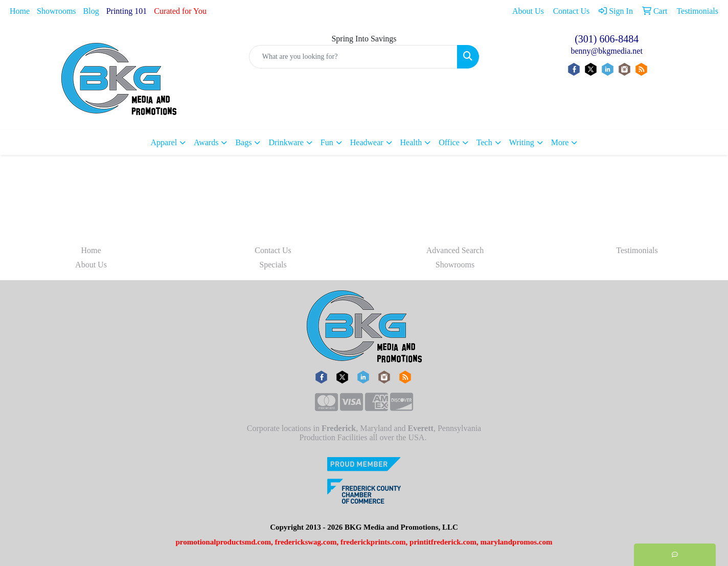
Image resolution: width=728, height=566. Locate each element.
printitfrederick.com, (444, 542)
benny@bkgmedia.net (606, 51)
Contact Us (273, 250)
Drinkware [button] (286, 142)
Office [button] (449, 142)
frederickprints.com (373, 542)
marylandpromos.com (517, 542)
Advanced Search (455, 250)
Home (20, 11)
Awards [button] (206, 142)
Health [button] (411, 142)
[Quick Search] (354, 57)
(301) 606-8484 (607, 39)
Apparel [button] (164, 142)
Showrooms (56, 11)
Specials (273, 265)
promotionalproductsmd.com (223, 542)
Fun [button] (327, 142)
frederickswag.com (306, 542)
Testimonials (637, 250)
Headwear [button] (367, 142)
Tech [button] (484, 142)
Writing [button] (522, 142)
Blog (91, 11)
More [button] (560, 142)
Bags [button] (243, 142)
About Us (91, 265)
